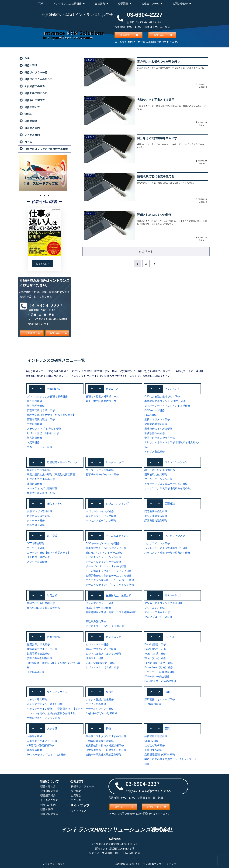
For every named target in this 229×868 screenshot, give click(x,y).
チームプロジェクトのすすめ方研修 (106, 566)
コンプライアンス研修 (157, 543)
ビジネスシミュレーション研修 (104, 557)
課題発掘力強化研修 (156, 521)
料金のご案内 (48, 805)
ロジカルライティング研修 (101, 516)
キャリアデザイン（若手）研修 (45, 704)
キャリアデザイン (57, 692)
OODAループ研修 (154, 410)
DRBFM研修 (151, 741)
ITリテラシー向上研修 (157, 677)
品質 (167, 728)
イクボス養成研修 (155, 452)
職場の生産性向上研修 (98, 608)
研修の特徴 (47, 809)
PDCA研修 (150, 415)
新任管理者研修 (36, 406)
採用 (167, 692)
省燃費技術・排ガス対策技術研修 (105, 745)
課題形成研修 (35, 484)
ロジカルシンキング (117, 503)
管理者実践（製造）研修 (41, 419)
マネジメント (172, 389)
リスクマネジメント (176, 536)
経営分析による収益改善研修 (43, 608)
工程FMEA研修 (153, 750)
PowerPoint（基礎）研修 (159, 663)
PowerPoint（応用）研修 (159, 667)
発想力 (110, 692)
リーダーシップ (115, 462)
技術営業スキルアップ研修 (42, 649)
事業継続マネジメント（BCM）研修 (165, 401)
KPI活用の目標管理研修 (40, 745)
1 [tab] (41, 195)
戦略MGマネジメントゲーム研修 (104, 553)
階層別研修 (53, 389)
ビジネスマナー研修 (97, 644)
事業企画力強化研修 (38, 470)
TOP (41, 4)
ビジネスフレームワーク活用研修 (105, 626)
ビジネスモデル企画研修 (41, 479)
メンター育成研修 (37, 562)
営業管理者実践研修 (38, 654)
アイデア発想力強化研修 (100, 699)
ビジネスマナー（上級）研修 (102, 667)
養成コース (112, 389)
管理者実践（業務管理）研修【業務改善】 (51, 415)
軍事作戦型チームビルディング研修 (106, 548)
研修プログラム (49, 814)
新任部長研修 (35, 401)
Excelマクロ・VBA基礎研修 (160, 681)
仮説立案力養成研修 (156, 516)
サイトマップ (79, 811)
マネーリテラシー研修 (40, 447)
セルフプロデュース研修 (158, 617)
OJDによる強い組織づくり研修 (162, 397)
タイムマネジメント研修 (100, 603)
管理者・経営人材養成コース (102, 397)
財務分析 (52, 595)
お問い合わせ (182, 4)
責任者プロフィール (82, 786)
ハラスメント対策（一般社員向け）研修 (167, 553)
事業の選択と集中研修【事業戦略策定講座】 (52, 475)
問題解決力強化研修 (156, 511)
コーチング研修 (36, 548)
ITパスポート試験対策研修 (160, 672)
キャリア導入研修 (37, 699)
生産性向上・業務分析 (119, 595)
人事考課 (52, 728)
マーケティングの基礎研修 (42, 488)
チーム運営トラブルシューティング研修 (109, 571)
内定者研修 (33, 442)
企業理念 (76, 795)
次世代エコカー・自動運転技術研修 (106, 750)
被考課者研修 (35, 750)
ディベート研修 (36, 521)
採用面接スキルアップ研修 (160, 699)
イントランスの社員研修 (69, 4)
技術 (108, 728)
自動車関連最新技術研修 (100, 741)
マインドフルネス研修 (157, 612)
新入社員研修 (35, 438)
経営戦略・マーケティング (62, 462)
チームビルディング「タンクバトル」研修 (110, 585)
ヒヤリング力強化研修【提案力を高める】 (169, 488)
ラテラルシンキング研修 (100, 709)
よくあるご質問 (49, 800)
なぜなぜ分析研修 (155, 745)
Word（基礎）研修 (155, 654)
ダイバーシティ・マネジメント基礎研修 (167, 406)
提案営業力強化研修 (38, 644)
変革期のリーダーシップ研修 (102, 475)
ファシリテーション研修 (158, 479)
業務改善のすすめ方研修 (158, 429)
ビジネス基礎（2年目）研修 (43, 433)
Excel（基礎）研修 (155, 644)
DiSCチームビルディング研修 (103, 543)
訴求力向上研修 (36, 525)
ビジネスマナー (115, 637)
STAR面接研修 (153, 704)
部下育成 (52, 536)
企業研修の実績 (49, 791)
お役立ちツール (152, 4)
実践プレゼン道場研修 (40, 511)
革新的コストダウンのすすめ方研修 (106, 736)
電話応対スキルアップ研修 (101, 649)
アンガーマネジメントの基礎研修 (163, 603)
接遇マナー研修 (95, 658)
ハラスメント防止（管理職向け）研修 (166, 548)
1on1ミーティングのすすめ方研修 (46, 755)
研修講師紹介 (48, 795)
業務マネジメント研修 (157, 419)
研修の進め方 (48, 786)
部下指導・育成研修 (38, 557)
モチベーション (173, 595)
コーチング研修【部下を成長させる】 (49, 553)
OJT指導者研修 (36, 543)
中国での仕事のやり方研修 (160, 438)
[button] (55, 389)
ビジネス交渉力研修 (38, 516)
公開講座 (125, 4)
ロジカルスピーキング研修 (101, 521)
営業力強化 (53, 637)
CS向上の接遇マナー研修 (100, 663)
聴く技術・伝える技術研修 (160, 470)
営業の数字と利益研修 (40, 658)
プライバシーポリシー (55, 864)
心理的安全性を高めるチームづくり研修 (109, 576)
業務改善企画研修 (155, 433)
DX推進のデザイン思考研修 (101, 713)
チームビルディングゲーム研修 (104, 562)
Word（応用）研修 (155, 658)
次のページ (146, 251)
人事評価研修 (35, 736)
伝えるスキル (55, 503)
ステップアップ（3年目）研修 (44, 429)
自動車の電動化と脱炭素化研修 (104, 755)
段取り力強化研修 (96, 621)
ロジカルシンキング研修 (100, 511)
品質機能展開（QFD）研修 (160, 755)
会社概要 (76, 791)
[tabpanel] (45, 173)
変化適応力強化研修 (156, 424)
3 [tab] (48, 195)
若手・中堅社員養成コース (101, 401)
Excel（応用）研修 (155, 649)
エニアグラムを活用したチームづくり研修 (110, 580)
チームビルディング (117, 536)
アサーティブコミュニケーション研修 (166, 484)
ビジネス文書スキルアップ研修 (104, 654)
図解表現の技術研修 (156, 475)
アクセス (76, 800)
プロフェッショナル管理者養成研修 (47, 397)
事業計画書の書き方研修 (41, 493)
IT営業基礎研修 (36, 672)
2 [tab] (45, 195)
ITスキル (170, 637)
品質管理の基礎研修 (156, 736)
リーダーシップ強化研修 (100, 470)
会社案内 (101, 4)
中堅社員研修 (35, 424)
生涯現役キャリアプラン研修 (43, 718)
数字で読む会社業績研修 (41, 603)
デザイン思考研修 (96, 704)
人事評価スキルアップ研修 (42, 741)
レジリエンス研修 (155, 608)
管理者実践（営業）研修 (41, 410)
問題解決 (170, 503)
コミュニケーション (176, 462)
